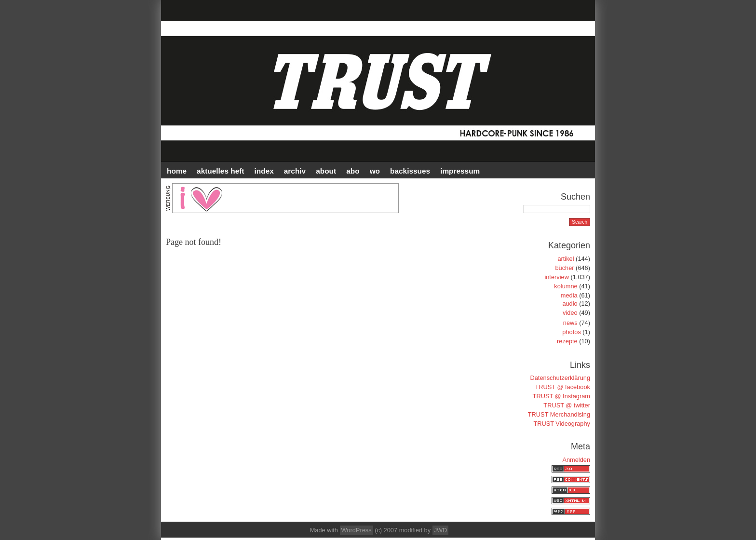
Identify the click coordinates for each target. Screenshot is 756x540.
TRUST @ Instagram (561, 396)
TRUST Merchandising (559, 414)
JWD (441, 530)
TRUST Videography (562, 424)
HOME (177, 171)
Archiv (295, 171)
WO (375, 171)
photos (571, 332)
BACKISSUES (410, 171)
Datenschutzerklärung (560, 378)
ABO (353, 171)
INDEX (264, 171)
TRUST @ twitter (567, 405)
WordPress (357, 530)
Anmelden (576, 460)
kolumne (566, 286)
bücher (564, 268)
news (570, 323)
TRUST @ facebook (563, 387)
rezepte (567, 341)
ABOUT (326, 171)
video (570, 313)
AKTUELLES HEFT (220, 171)
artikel (566, 259)
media (569, 295)
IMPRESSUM (460, 171)
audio (570, 304)
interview (557, 277)
